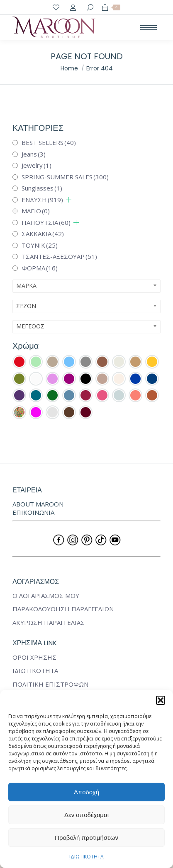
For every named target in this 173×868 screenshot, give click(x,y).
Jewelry (37, 165)
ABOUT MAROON (38, 504)
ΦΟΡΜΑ (40, 268)
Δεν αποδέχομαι (86, 815)
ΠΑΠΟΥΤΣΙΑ (46, 222)
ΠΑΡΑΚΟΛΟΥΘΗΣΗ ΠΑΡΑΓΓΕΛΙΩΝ (63, 609)
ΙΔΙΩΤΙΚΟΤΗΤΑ (86, 857)
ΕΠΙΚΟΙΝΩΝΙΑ (33, 512)
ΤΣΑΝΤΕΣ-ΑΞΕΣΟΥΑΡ (59, 256)
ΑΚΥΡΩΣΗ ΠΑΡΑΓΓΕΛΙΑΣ (49, 623)
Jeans (34, 154)
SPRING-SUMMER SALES (65, 177)
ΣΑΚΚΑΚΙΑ (43, 234)
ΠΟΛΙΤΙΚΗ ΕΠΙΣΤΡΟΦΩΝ (50, 684)
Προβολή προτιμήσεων (86, 838)
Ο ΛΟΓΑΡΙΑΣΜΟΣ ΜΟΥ (46, 596)
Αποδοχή (86, 792)
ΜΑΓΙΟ (36, 211)
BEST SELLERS (49, 142)
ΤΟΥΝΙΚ (40, 245)
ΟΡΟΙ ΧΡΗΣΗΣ (34, 657)
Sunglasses (42, 188)
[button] (161, 700)
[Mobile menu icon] (149, 28)
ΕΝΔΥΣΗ (42, 200)
